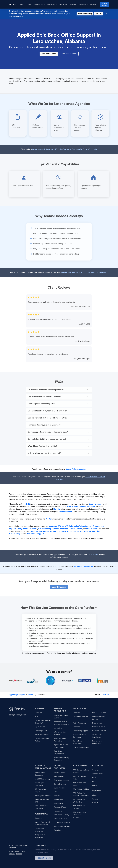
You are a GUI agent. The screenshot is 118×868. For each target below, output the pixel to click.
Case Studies (51, 4)
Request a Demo (104, 4)
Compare (73, 4)
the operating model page (84, 567)
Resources (83, 4)
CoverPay (98, 14)
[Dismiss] (106, 14)
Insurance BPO (39, 4)
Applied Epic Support (17, 695)
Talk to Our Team (69, 54)
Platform (22, 4)
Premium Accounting (85, 14)
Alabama (31, 695)
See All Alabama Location (76, 469)
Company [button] (93, 4)
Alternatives (63, 4)
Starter (30, 4)
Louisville (105, 695)
